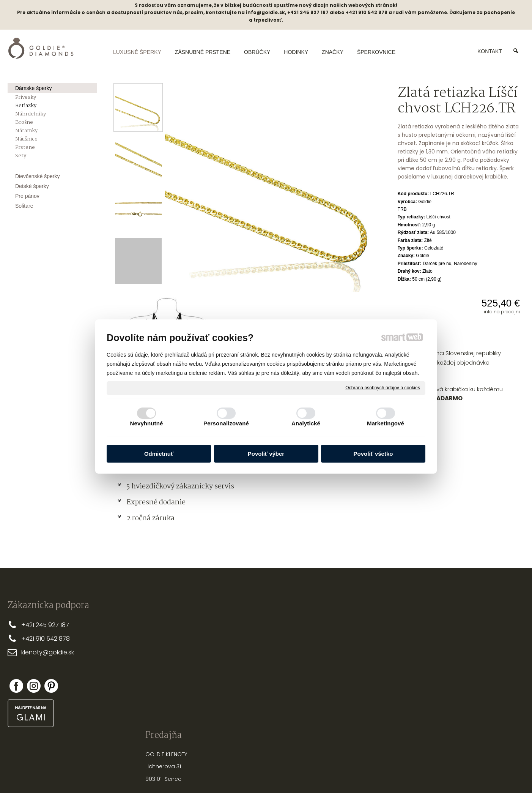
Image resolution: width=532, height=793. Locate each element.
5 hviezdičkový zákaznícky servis (180, 487)
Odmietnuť (159, 454)
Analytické (306, 423)
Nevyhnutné (147, 423)
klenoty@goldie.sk (48, 652)
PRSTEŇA (363, 633)
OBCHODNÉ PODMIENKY (252, 649)
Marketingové (386, 423)
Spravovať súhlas (393, 774)
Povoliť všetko (373, 454)
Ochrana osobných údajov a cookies (383, 388)
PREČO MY (235, 624)
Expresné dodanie (156, 502)
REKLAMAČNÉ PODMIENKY (253, 662)
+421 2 (30, 625)
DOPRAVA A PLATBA (246, 637)
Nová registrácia (452, 678)
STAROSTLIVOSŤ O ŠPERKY (361, 666)
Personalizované (226, 423)
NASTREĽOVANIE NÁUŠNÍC (360, 679)
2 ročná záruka (150, 518)
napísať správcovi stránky (242, 774)
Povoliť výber (266, 454)
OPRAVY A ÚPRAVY (351, 691)
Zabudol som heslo (455, 684)
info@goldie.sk (265, 12)
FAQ (227, 674)
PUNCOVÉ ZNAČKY (352, 703)
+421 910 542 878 (46, 639)
